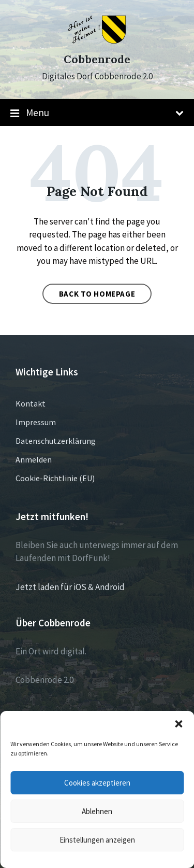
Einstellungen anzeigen (97, 840)
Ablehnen (97, 811)
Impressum (36, 422)
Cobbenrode (97, 59)
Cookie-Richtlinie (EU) (55, 478)
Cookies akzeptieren (97, 783)
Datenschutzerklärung (56, 441)
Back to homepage (97, 294)
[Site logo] (97, 40)
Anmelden (34, 459)
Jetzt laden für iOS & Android (70, 587)
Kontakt (31, 403)
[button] (178, 724)
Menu (97, 113)
